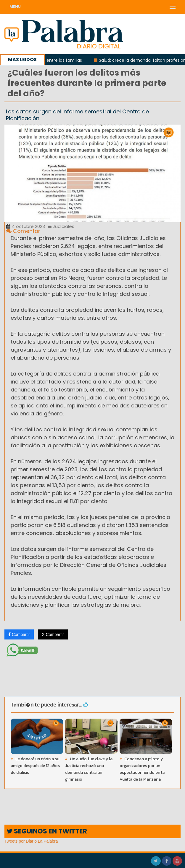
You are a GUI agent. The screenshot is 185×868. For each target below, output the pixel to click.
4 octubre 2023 (26, 226)
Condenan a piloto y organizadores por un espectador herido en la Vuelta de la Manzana (142, 769)
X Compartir (53, 634)
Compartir (19, 634)
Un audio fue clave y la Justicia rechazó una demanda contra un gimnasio (89, 769)
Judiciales (61, 226)
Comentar (23, 231)
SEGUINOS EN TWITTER (47, 831)
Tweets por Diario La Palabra (31, 841)
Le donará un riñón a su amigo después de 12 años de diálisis (35, 766)
